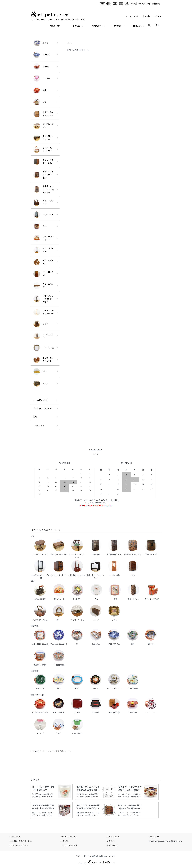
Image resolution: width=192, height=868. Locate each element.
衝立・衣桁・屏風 (44, 262)
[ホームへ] (50, 12)
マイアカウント (132, 16)
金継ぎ (41, 43)
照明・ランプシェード (44, 238)
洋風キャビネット (44, 203)
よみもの (76, 26)
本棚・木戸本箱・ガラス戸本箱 (44, 175)
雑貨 (40, 102)
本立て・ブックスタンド (44, 360)
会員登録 (146, 16)
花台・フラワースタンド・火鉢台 (44, 299)
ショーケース (43, 214)
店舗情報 (118, 26)
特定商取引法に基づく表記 (21, 841)
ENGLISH (137, 26)
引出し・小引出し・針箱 (44, 161)
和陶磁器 (42, 55)
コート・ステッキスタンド (44, 312)
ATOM (156, 837)
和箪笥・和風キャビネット (44, 114)
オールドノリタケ (41, 400)
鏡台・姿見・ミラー (44, 250)
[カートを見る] (157, 25)
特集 (35, 417)
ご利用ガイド (97, 26)
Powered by (96, 862)
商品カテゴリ (55, 26)
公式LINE (65, 841)
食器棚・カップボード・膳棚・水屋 (44, 189)
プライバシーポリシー (19, 845)
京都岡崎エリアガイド (43, 408)
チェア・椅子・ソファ (43, 150)
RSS (150, 837)
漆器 (40, 90)
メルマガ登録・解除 (69, 845)
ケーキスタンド (44, 336)
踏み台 (41, 324)
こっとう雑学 (39, 425)
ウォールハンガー (44, 286)
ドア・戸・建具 (44, 274)
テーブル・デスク (43, 126)
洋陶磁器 (42, 66)
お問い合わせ (112, 845)
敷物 (40, 371)
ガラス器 (42, 78)
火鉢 (40, 226)
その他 (41, 383)
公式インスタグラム (69, 837)
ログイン (157, 16)
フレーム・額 (44, 348)
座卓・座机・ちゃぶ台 (44, 138)
